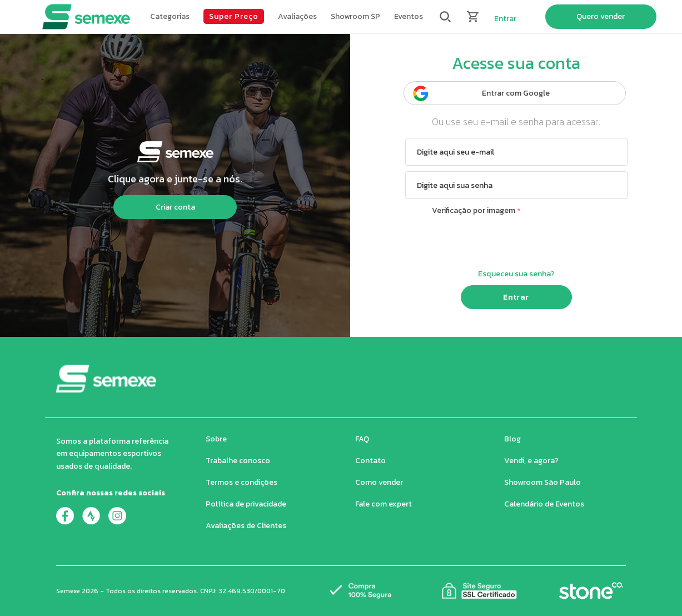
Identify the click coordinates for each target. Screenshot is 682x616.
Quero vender (601, 16)
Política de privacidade (246, 504)
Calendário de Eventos (544, 504)
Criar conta (175, 207)
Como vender (379, 482)
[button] (170, 17)
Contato (370, 461)
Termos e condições (242, 482)
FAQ (362, 439)
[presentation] (516, 241)
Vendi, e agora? (531, 461)
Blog (512, 439)
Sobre (216, 439)
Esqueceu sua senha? (516, 274)
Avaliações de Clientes (246, 526)
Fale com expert (384, 504)
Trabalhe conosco (238, 461)
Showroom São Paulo (542, 482)
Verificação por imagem (474, 210)
